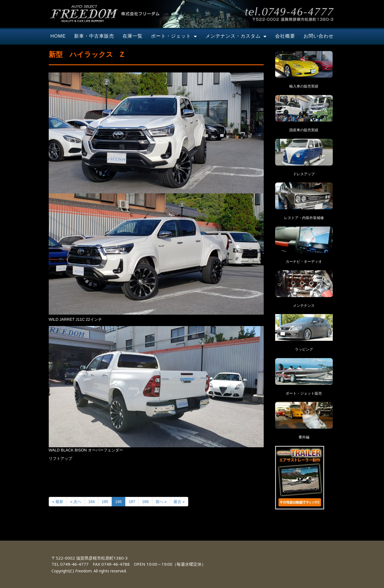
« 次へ (76, 502)
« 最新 (58, 502)
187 (132, 502)
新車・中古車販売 (94, 36)
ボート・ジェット (174, 36)
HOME (58, 36)
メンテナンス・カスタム (236, 36)
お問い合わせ (319, 36)
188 (145, 502)
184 (91, 502)
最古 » (179, 502)
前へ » (161, 502)
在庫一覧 (133, 36)
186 (118, 502)
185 (105, 502)
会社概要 (285, 36)
